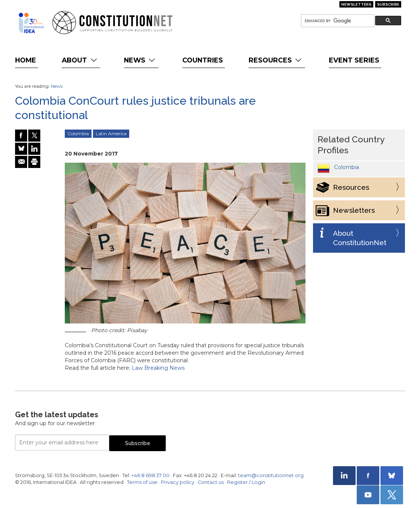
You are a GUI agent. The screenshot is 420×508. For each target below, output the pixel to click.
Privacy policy (178, 482)
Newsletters (356, 4)
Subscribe (388, 4)
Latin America (111, 133)
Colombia (78, 133)
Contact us (211, 482)
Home (26, 60)
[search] (337, 21)
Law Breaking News (158, 368)
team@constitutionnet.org (271, 475)
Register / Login (246, 482)
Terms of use (142, 482)
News (140, 60)
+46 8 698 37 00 (150, 475)
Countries (203, 60)
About (80, 60)
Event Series (354, 60)
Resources (276, 60)
